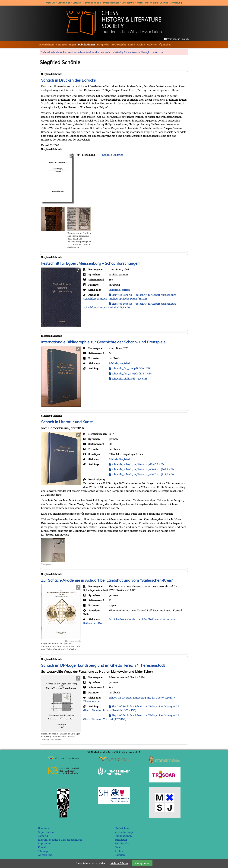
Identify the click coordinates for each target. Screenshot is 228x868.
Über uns (51, 3)
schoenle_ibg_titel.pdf (131, 368)
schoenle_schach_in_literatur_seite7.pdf (143, 474)
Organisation (64, 3)
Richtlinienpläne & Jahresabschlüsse (101, 3)
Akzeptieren (142, 863)
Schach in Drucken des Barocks (68, 80)
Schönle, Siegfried (113, 155)
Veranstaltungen (66, 44)
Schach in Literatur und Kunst (67, 422)
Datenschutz (128, 3)
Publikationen (86, 44)
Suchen (167, 44)
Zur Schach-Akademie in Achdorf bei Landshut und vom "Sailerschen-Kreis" (107, 580)
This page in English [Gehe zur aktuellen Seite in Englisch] (178, 39)
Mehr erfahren (119, 863)
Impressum (142, 3)
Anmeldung (176, 3)
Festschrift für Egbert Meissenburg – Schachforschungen (90, 263)
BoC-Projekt (119, 44)
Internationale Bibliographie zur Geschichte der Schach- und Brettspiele (103, 342)
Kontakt (154, 3)
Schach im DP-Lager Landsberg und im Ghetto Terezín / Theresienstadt (103, 665)
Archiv (141, 44)
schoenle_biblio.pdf (129, 378)
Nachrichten (46, 44)
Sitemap (164, 3)
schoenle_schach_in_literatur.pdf (138, 464)
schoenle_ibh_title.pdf (132, 373)
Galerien (152, 44)
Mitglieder (103, 44)
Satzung (77, 3)
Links (131, 44)
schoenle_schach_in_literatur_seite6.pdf (143, 469)
